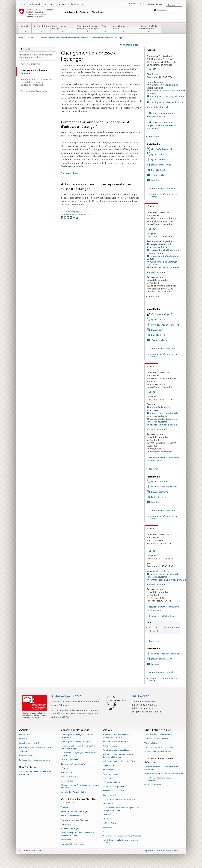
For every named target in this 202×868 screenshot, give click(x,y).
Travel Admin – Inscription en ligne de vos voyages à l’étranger (121, 809)
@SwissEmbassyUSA (162, 149)
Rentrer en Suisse (69, 824)
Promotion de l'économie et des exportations (158, 779)
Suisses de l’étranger (70, 828)
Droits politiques (110, 746)
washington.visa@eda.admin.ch (166, 102)
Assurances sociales (111, 774)
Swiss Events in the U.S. (29, 743)
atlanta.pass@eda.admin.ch (164, 419)
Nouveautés (25, 735)
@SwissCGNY (158, 320)
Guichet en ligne (69, 173)
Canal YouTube (159, 175)
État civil (106, 832)
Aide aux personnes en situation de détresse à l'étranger (118, 756)
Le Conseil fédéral (32, 4)
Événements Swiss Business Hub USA (35, 747)
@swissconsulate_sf (161, 659)
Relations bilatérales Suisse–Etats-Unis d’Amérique (161, 768)
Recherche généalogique (113, 791)
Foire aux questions (69, 760)
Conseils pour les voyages (63, 29)
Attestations (108, 770)
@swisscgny (157, 330)
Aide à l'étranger (68, 777)
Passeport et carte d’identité (115, 742)
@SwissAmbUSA (160, 154)
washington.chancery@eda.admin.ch (169, 96)
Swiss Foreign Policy (153, 785)
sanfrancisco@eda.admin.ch (164, 574)
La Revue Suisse (109, 823)
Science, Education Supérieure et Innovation (164, 774)
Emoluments (108, 803)
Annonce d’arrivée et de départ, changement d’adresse (64, 38)
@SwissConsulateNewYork (165, 325)
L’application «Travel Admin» (73, 792)
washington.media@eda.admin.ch (168, 91)
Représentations (41, 29)
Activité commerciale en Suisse (158, 751)
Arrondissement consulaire (162, 188)
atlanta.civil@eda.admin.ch (164, 425)
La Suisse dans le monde (73, 4)
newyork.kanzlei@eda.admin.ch (166, 250)
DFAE (51, 4)
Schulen (106, 819)
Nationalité (108, 827)
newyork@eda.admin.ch (162, 244)
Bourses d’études (110, 795)
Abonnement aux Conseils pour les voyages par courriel (80, 786)
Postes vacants (26, 756)
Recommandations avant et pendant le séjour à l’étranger (78, 747)
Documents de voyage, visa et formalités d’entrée (79, 754)
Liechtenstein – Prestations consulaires (119, 799)
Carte (151, 69)
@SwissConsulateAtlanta (164, 487)
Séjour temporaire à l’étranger (74, 811)
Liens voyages (67, 781)
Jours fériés (155, 137)
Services (106, 29)
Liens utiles (107, 815)
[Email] (77, 217)
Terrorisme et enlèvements (73, 764)
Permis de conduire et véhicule (116, 750)
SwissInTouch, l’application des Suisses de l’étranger (120, 841)
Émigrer (64, 807)
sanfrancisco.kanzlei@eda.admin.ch (168, 580)
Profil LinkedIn (159, 170)
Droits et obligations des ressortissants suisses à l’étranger (78, 834)
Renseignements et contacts (157, 739)
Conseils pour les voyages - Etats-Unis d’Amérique (77, 736)
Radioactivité (67, 772)
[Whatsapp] (74, 217)
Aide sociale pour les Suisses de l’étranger (121, 761)
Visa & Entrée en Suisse (124, 29)
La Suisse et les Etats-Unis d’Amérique (149, 29)
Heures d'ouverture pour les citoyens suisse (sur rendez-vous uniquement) (161, 125)
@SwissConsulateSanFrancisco (167, 654)
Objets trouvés (109, 778)
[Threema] (71, 217)
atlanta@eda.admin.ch (161, 407)
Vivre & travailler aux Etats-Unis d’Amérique (88, 29)
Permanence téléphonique (162, 616)
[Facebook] (62, 217)
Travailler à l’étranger (71, 816)
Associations (66, 840)
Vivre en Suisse (151, 743)
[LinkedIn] (68, 217)
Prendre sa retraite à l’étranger (75, 820)
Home (22, 38)
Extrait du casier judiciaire (114, 787)
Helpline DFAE (140, 696)
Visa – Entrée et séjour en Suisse (158, 735)
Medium (156, 180)
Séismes (64, 768)
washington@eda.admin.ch (164, 85)
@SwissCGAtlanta (160, 482)
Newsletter (24, 739)
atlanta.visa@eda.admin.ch (164, 413)
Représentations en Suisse (72, 844)
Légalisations (108, 765)
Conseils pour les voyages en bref (75, 742)
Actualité (26, 29)
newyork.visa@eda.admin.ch (165, 268)
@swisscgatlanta (160, 492)
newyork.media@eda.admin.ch (166, 256)
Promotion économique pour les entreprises (122, 836)
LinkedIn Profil (159, 497)
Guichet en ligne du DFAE (66, 696)
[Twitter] (65, 217)
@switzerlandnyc (162, 314)
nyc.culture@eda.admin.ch (163, 262)
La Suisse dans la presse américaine (35, 760)
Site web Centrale (157, 107)
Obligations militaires (112, 782)
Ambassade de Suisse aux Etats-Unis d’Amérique (35, 773)
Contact (150, 50)
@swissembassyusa (161, 165)
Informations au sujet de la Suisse (159, 747)
